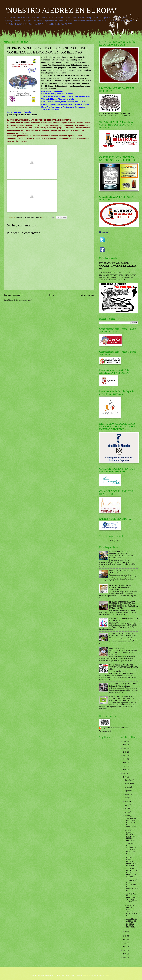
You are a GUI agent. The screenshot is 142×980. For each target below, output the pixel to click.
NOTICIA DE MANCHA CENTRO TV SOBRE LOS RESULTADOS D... (131, 910)
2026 (125, 741)
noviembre (129, 784)
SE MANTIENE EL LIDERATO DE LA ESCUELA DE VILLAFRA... (131, 873)
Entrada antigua (87, 295)
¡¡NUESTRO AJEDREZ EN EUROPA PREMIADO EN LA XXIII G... (131, 861)
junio (127, 801)
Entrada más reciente (14, 295)
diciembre (128, 780)
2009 (125, 958)
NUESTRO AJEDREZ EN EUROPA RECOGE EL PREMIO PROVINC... (130, 835)
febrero (127, 816)
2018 (125, 770)
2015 (125, 936)
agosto (127, 794)
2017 (125, 773)
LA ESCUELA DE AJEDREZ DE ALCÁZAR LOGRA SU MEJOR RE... (131, 923)
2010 (125, 954)
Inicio (52, 295)
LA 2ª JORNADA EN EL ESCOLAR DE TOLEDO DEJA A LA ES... (131, 898)
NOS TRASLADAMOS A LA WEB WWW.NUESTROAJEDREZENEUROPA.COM (118, 266)
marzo (127, 812)
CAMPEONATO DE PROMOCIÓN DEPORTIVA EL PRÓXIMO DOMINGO (123, 635)
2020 (125, 763)
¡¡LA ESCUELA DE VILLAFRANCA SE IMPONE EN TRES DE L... (131, 849)
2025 (125, 745)
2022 (125, 756)
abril (127, 809)
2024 (125, 748)
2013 (125, 943)
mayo (127, 805)
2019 (125, 766)
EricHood (87, 975)
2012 (125, 947)
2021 (125, 759)
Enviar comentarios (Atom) (23, 300)
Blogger (107, 975)
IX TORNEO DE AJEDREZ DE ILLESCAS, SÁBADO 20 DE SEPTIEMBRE (120, 587)
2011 (125, 950)
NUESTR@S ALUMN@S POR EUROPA (123, 684)
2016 (125, 777)
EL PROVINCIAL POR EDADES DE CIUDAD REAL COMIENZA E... (131, 823)
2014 (125, 940)
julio (127, 798)
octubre (128, 787)
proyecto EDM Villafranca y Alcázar (115, 728)
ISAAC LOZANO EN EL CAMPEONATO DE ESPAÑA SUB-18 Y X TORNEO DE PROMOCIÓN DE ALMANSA (123, 651)
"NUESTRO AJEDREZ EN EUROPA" (61, 10)
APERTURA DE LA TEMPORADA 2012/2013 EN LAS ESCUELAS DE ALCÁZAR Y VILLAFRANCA (122, 699)
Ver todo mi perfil (105, 731)
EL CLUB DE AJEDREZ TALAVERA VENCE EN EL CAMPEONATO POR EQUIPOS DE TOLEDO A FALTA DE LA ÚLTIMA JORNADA (124, 605)
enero (127, 932)
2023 (125, 752)
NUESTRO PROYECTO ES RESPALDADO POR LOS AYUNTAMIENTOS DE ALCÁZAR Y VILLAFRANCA (122, 555)
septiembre (129, 791)
